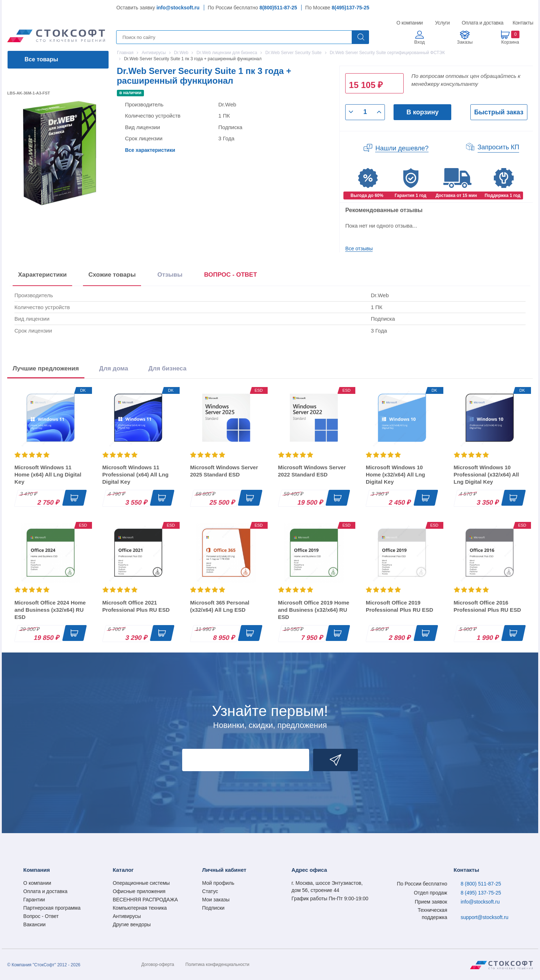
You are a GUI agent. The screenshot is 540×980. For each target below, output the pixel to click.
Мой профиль (218, 883)
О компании (410, 23)
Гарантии (34, 900)
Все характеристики (150, 150)
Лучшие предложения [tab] (46, 368)
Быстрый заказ (499, 112)
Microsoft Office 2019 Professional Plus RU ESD (399, 606)
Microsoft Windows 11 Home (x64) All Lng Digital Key (48, 474)
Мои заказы (216, 900)
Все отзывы (359, 249)
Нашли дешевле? (402, 148)
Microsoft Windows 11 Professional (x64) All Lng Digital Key (136, 474)
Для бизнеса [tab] (167, 368)
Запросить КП (499, 147)
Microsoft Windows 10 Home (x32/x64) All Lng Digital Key (396, 474)
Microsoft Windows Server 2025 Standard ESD (224, 471)
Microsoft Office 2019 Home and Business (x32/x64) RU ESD (314, 610)
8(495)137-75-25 (351, 8)
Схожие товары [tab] (112, 275)
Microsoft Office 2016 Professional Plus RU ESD (488, 606)
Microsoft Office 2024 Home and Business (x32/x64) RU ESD (50, 610)
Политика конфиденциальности (217, 964)
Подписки (213, 908)
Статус (210, 891)
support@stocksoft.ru (485, 917)
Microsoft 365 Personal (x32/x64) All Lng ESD (220, 606)
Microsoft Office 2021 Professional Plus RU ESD (136, 606)
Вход (419, 42)
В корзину (423, 112)
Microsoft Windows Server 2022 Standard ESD (312, 471)
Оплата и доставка (481, 23)
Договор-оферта (158, 964)
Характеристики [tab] (42, 275)
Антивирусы (127, 916)
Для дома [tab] (114, 368)
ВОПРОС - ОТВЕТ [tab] (231, 275)
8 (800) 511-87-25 (481, 884)
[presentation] (231, 276)
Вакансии (35, 924)
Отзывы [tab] (170, 275)
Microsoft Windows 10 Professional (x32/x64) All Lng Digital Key (486, 474)
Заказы (465, 42)
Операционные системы (141, 883)
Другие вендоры (131, 924)
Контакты (523, 23)
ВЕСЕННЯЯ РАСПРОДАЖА (145, 900)
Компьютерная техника (140, 908)
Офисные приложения (139, 891)
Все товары (41, 59)
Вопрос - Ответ (41, 916)
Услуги (443, 23)
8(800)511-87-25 (278, 8)
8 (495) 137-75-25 (481, 893)
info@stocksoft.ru (178, 8)
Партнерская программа (52, 908)
